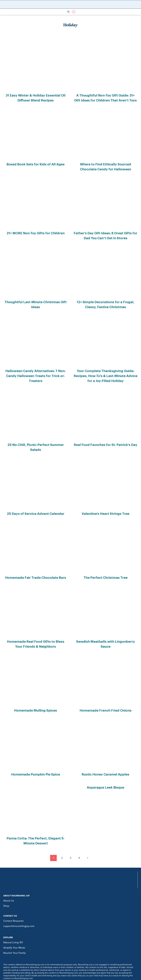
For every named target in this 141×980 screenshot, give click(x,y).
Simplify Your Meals (14, 926)
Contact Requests (13, 899)
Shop (6, 884)
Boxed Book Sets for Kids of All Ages (36, 162)
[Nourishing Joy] (71, 4)
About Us (9, 879)
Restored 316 (95, 977)
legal (90, 969)
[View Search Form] (74, 12)
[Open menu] (68, 12)
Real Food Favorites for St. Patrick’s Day (106, 435)
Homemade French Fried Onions (105, 692)
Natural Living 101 (13, 921)
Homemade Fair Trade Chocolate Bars (36, 562)
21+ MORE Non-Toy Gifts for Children (36, 229)
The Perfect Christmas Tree (106, 562)
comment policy (76, 969)
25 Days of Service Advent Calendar (36, 498)
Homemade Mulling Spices (36, 692)
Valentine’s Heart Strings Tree (105, 498)
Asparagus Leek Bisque (106, 767)
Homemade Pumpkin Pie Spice (36, 755)
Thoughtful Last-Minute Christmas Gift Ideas (36, 297)
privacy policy (56, 969)
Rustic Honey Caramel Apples (105, 755)
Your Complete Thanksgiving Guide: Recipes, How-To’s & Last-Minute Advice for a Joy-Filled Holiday (105, 368)
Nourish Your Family (14, 931)
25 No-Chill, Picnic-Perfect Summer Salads (36, 435)
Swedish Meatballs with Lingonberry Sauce (105, 625)
